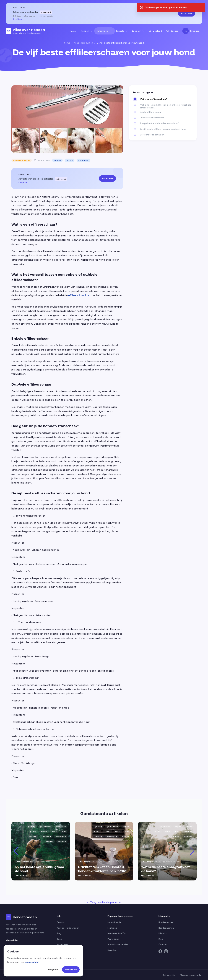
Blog (59, 933)
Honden (87, 31)
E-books (163, 933)
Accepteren (71, 969)
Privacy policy (170, 975)
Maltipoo (112, 928)
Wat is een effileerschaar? (153, 99)
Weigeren (53, 969)
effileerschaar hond (80, 295)
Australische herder (118, 944)
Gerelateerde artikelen (152, 135)
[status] (171, 7)
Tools (59, 939)
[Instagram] (166, 951)
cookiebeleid (32, 962)
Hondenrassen (166, 922)
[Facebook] (160, 951)
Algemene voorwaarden (191, 975)
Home (73, 31)
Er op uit (138, 31)
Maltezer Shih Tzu (117, 933)
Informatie (105, 31)
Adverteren (187, 13)
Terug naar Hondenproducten (104, 902)
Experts (122, 31)
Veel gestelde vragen (68, 928)
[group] (41, 851)
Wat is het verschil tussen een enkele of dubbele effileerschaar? (165, 106)
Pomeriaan (113, 939)
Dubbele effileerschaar (152, 118)
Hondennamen (166, 928)
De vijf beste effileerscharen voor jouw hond (163, 129)
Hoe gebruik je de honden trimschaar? (159, 123)
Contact (61, 922)
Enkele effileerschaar (151, 112)
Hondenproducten (83, 43)
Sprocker (112, 950)
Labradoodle (114, 922)
